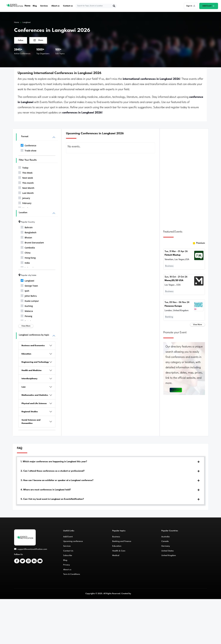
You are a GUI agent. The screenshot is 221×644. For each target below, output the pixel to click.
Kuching (27, 305)
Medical (116, 555)
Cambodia (28, 247)
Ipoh (25, 290)
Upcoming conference (73, 541)
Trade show (28, 150)
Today (23, 167)
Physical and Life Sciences (34, 403)
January (24, 198)
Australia (165, 537)
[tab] (110, 462)
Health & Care (119, 551)
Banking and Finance (122, 541)
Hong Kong (28, 257)
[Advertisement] (184, 177)
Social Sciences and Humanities (31, 422)
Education (26, 354)
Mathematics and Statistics (35, 395)
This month (26, 182)
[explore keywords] (94, 6)
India (25, 262)
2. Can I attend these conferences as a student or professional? (53, 471)
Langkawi (27, 22)
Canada (165, 541)
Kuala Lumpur (30, 300)
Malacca (27, 311)
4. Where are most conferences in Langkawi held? (46, 490)
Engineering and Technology (35, 362)
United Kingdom (169, 555)
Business (116, 537)
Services (44, 6)
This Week (25, 172)
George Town (29, 285)
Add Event (176, 389)
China (26, 252)
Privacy (67, 565)
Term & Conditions (72, 574)
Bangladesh (29, 232)
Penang (26, 316)
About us (56, 6)
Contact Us (68, 551)
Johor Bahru (29, 295)
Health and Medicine (32, 370)
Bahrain (27, 227)
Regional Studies (30, 412)
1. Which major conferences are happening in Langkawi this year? (54, 462)
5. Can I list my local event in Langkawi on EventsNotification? (52, 499)
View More (26, 326)
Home (28, 6)
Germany (166, 546)
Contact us (68, 6)
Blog (35, 6)
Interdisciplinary (30, 379)
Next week (26, 177)
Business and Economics (33, 346)
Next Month (26, 187)
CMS (133, 594)
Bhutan (26, 237)
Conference (28, 145)
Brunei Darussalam (32, 242)
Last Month (26, 192)
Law (24, 387)
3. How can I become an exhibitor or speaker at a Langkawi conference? (57, 480)
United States (168, 551)
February (25, 203)
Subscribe (68, 555)
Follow (21, 40)
